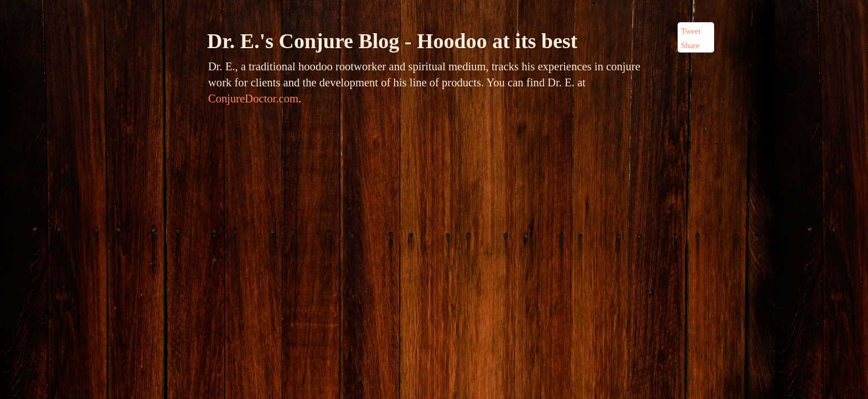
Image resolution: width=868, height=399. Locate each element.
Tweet (691, 31)
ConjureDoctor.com (253, 99)
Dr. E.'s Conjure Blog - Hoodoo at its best (392, 41)
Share (690, 45)
